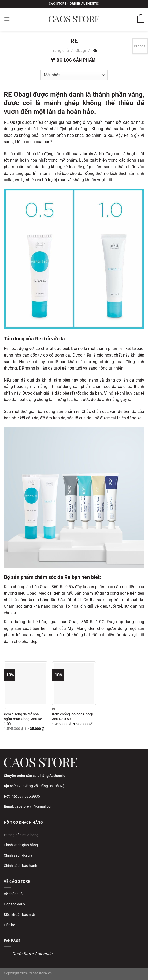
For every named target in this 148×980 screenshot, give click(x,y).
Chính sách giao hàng (21, 845)
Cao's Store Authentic (32, 954)
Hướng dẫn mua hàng (21, 835)
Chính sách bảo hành (20, 866)
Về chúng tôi (14, 894)
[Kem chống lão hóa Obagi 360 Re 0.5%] (74, 683)
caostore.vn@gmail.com (34, 806)
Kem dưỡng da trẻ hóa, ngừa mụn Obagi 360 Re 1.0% (23, 719)
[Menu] (7, 19)
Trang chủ (60, 50)
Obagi (81, 50)
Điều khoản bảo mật (20, 915)
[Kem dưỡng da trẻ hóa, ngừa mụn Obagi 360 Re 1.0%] (26, 683)
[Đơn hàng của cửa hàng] (74, 75)
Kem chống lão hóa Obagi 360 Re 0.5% (72, 717)
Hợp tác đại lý (14, 904)
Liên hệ (9, 925)
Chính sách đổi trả (18, 855)
